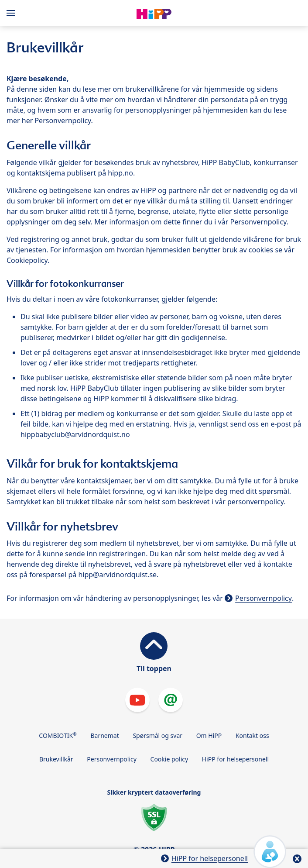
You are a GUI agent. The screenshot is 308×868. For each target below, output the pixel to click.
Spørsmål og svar (157, 735)
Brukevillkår (56, 759)
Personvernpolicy (264, 598)
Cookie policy (169, 759)
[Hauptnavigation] (13, 13)
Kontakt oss (252, 735)
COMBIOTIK (58, 735)
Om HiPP (209, 735)
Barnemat (104, 735)
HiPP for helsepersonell (235, 759)
